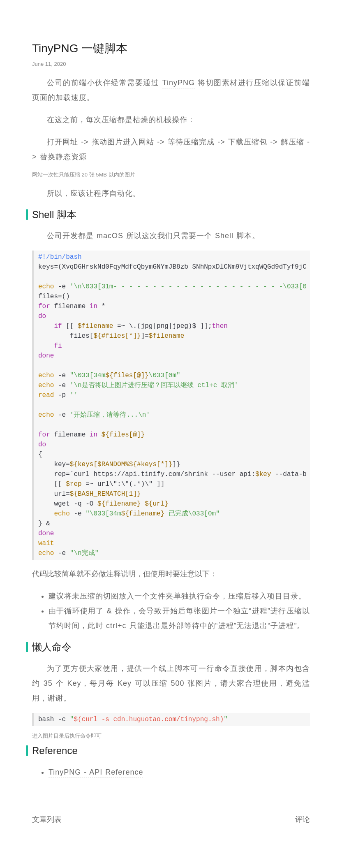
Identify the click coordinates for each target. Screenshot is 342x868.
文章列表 (47, 819)
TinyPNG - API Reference (96, 772)
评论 (303, 819)
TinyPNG (179, 83)
